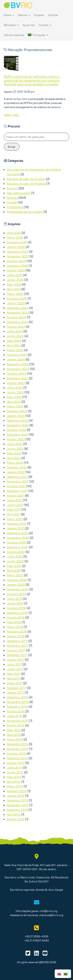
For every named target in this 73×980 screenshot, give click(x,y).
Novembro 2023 (18, 369)
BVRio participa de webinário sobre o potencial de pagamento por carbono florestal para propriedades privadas (32, 81)
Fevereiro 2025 (17, 298)
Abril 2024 (14, 345)
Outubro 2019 (16, 594)
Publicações (15, 207)
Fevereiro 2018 (17, 632)
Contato (45, 25)
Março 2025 (15, 294)
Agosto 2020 (16, 552)
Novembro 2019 (18, 589)
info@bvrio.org (48, 911)
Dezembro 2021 (17, 477)
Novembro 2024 (18, 313)
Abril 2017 (13, 678)
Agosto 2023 (16, 383)
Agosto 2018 (16, 617)
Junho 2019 (15, 603)
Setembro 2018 (17, 613)
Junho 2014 (15, 772)
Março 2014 (15, 786)
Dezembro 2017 (17, 641)
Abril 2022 (14, 458)
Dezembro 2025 (18, 252)
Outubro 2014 (16, 753)
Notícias (53, 15)
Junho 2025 (15, 280)
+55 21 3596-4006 (37, 936)
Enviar (12, 147)
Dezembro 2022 (18, 420)
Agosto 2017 (15, 660)
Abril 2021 (14, 514)
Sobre (9, 15)
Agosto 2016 (16, 711)
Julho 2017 (14, 664)
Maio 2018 (14, 622)
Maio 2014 (14, 777)
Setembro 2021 (17, 491)
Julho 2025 (15, 275)
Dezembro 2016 (17, 697)
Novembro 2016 (18, 702)
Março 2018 (15, 627)
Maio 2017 (14, 674)
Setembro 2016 (17, 707)
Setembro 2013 (17, 810)
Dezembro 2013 (17, 800)
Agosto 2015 (16, 725)
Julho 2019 (15, 599)
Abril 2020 (14, 571)
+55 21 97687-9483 (36, 941)
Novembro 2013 (18, 805)
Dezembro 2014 (17, 744)
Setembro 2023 (18, 378)
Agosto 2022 (16, 439)
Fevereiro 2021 (17, 524)
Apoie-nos (29, 25)
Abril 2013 (14, 814)
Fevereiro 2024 (17, 355)
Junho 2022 (15, 449)
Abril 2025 (14, 289)
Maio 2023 (14, 397)
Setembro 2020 (18, 547)
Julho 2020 (15, 556)
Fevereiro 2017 (17, 688)
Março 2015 (15, 739)
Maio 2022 (14, 453)
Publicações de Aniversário (25, 212)
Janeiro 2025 (16, 303)
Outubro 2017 (16, 650)
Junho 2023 (15, 392)
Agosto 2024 (16, 327)
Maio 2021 (14, 510)
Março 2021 (15, 519)
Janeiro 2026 (16, 247)
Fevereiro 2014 (17, 791)
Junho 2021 (15, 505)
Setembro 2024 (18, 322)
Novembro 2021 (18, 481)
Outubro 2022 (16, 430)
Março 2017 (15, 683)
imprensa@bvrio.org (51, 915)
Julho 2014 (15, 768)
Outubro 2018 (16, 608)
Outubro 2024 (17, 317)
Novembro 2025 (18, 256)
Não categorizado (19, 193)
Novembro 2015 (18, 721)
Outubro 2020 (17, 542)
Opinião (12, 202)
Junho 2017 (15, 669)
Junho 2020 (15, 561)
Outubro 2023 (17, 374)
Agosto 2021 (16, 495)
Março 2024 (15, 350)
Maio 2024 (14, 341)
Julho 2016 (15, 716)
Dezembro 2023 (18, 364)
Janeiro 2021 (16, 528)
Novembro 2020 (18, 538)
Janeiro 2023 (16, 416)
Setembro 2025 (17, 266)
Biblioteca (11, 25)
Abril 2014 (14, 782)
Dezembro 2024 (18, 308)
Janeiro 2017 (15, 692)
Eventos (12, 188)
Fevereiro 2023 (17, 411)
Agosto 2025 (16, 270)
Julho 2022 (15, 444)
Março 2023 (15, 406)
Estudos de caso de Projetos (26, 184)
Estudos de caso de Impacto (26, 179)
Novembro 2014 (18, 749)
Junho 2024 (15, 336)
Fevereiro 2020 (17, 580)
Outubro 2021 (16, 486)
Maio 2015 (14, 730)
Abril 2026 (14, 233)
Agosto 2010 (16, 819)
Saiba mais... (12, 115)
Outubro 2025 (16, 261)
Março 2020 (15, 575)
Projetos (39, 15)
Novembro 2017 (18, 646)
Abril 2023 (14, 402)
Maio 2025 (14, 284)
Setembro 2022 (17, 434)
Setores (24, 15)
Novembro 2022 (18, 425)
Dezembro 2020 (18, 533)
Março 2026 (15, 237)
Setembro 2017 (17, 655)
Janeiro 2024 (16, 359)
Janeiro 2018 (16, 636)
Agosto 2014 (16, 763)
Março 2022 (15, 463)
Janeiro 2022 (16, 472)
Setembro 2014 (17, 758)
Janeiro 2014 (16, 796)
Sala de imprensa (14, 35)
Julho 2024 (15, 331)
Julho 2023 (15, 388)
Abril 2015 (14, 735)
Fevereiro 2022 (17, 467)
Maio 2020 (14, 566)
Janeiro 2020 (16, 585)
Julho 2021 (14, 500)
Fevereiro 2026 (17, 242)
